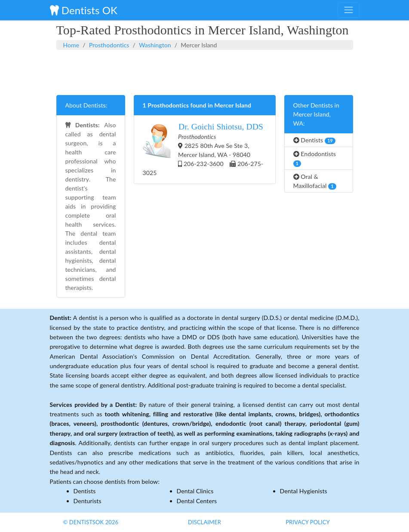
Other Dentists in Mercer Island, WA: (316, 114)
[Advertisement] (205, 71)
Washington (155, 45)
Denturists (88, 501)
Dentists (314, 140)
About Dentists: (86, 105)
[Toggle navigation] (348, 10)
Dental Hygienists (304, 491)
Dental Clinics (195, 491)
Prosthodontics (109, 45)
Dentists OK (84, 10)
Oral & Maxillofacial (315, 181)
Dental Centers (197, 501)
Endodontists (315, 158)
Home (71, 45)
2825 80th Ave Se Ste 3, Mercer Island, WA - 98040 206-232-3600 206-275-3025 (203, 149)
